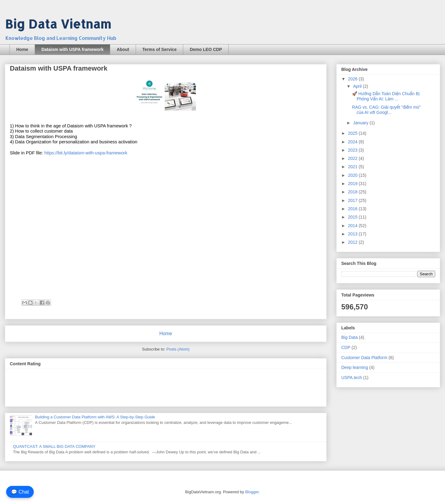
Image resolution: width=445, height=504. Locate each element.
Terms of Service (160, 49)
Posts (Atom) (178, 349)
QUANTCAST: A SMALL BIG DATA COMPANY (54, 446)
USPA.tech (352, 378)
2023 (353, 150)
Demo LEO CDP (206, 49)
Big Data (350, 337)
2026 (353, 79)
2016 (353, 209)
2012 (353, 242)
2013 (353, 234)
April (358, 86)
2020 (353, 175)
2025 (353, 133)
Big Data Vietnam (58, 24)
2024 (353, 142)
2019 (353, 184)
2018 (353, 192)
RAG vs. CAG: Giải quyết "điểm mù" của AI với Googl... (386, 110)
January (361, 123)
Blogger (252, 492)
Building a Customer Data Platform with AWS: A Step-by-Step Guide (95, 417)
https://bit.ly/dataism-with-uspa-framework (86, 153)
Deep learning (355, 367)
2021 (353, 167)
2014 (353, 226)
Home (22, 49)
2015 (353, 217)
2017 (353, 200)
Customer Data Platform (364, 358)
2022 (353, 158)
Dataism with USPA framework (72, 49)
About (123, 49)
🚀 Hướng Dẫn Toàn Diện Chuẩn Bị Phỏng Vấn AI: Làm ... (386, 96)
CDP (346, 347)
